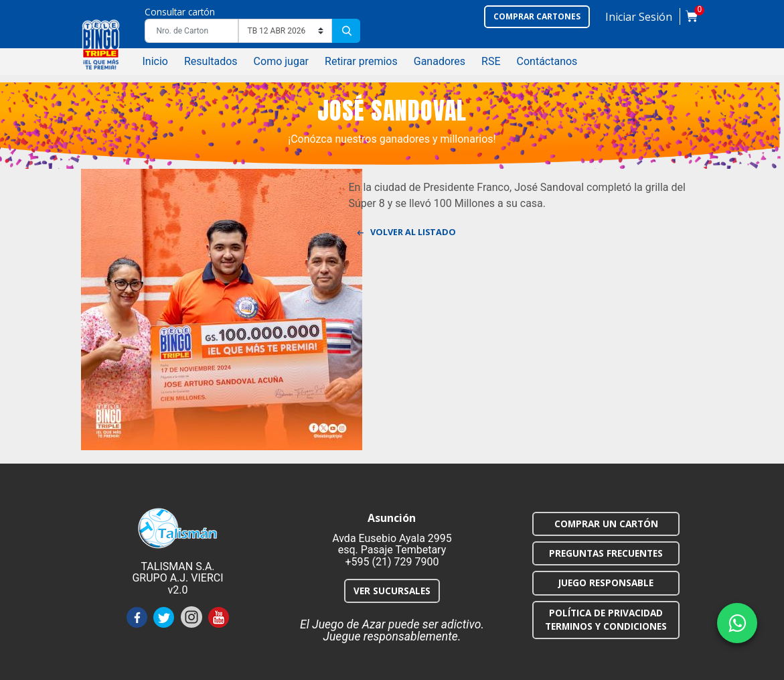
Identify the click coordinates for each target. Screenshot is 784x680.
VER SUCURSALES (392, 591)
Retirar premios (361, 61)
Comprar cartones (537, 16)
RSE (491, 61)
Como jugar (281, 61)
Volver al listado (410, 234)
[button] (639, 20)
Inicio (155, 61)
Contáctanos (547, 61)
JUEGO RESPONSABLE (606, 583)
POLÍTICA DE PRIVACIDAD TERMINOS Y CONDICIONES (606, 619)
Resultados (211, 61)
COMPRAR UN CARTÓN (606, 524)
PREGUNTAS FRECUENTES (606, 553)
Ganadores (440, 61)
